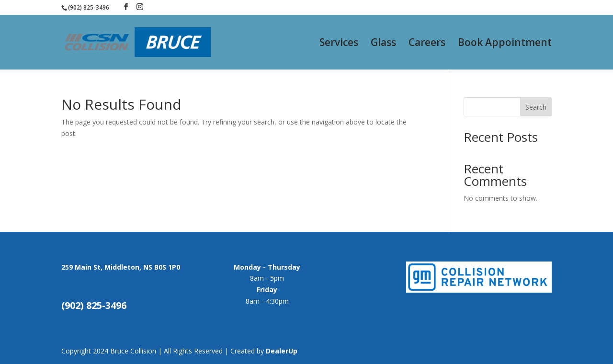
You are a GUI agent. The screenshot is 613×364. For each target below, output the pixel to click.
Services (339, 44)
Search (536, 107)
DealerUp (282, 351)
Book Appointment (505, 44)
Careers (427, 44)
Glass (383, 44)
